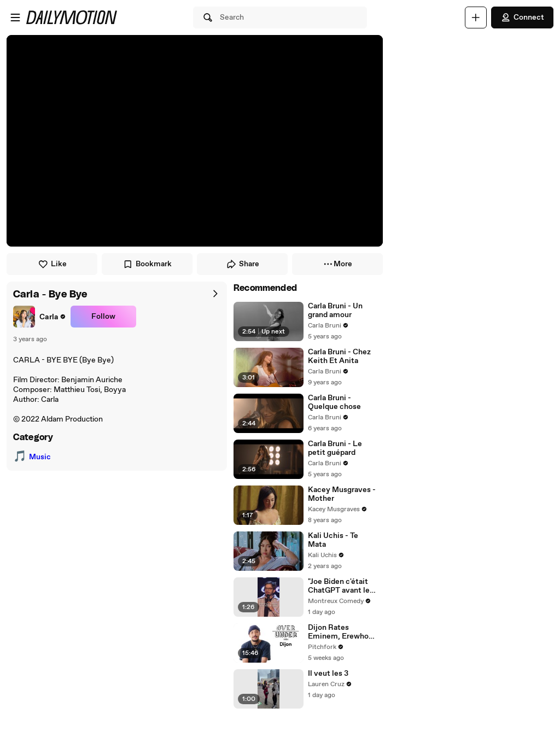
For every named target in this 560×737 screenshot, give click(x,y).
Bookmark (147, 264)
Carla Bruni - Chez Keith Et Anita (339, 356)
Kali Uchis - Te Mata (333, 540)
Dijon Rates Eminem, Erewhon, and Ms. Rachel (342, 632)
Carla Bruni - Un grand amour (335, 311)
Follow (103, 317)
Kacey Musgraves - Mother (342, 494)
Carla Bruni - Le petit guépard (335, 448)
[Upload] (476, 17)
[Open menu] (15, 17)
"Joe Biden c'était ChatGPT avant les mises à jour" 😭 (341, 586)
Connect (522, 17)
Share (243, 264)
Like (52, 264)
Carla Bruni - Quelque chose (334, 402)
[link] (40, 317)
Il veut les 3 (328, 674)
